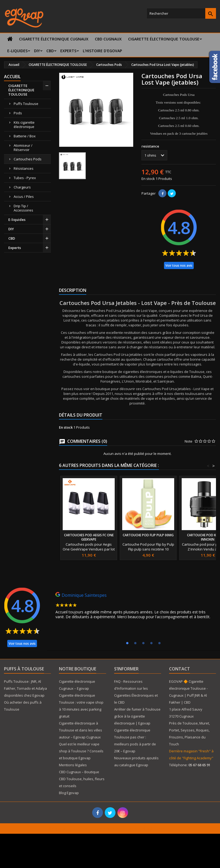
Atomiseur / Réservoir (23, 148)
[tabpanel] (135, 607)
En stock (148, 179)
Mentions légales (73, 765)
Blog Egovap (69, 793)
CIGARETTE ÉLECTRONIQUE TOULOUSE (164, 39)
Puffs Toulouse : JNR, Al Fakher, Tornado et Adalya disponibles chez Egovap (25, 688)
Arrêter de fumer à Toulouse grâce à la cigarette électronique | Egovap (137, 716)
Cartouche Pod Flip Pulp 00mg (148, 535)
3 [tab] (143, 643)
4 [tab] (151, 643)
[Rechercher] (181, 13)
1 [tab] (127, 643)
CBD (50, 51)
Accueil (12, 77)
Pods (18, 113)
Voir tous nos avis (179, 265)
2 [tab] (135, 643)
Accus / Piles (24, 197)
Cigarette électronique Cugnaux (54, 39)
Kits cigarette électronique (24, 124)
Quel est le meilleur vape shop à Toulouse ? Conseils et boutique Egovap (81, 751)
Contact (180, 669)
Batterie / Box (25, 136)
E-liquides (17, 51)
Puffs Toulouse (26, 104)
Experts (68, 51)
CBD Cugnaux (108, 39)
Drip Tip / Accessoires (23, 208)
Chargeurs (22, 187)
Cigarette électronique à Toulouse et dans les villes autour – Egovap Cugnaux (81, 730)
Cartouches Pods (28, 159)
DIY (37, 51)
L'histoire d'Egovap (102, 51)
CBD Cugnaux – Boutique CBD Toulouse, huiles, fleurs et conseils (82, 779)
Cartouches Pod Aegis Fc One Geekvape (89, 537)
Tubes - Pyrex (25, 178)
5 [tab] (159, 643)
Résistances (24, 168)
